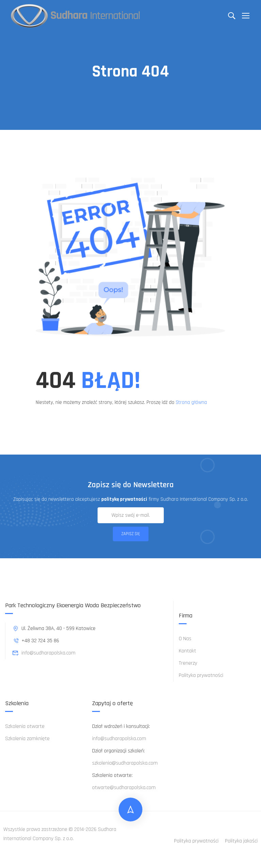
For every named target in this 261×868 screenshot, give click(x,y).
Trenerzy (188, 663)
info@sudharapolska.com (44, 653)
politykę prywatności (124, 499)
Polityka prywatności (201, 675)
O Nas (185, 639)
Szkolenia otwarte (25, 726)
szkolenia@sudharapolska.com (125, 763)
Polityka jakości (241, 841)
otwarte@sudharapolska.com (124, 788)
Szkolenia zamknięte (27, 739)
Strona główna (191, 402)
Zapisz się (131, 534)
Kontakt (187, 651)
